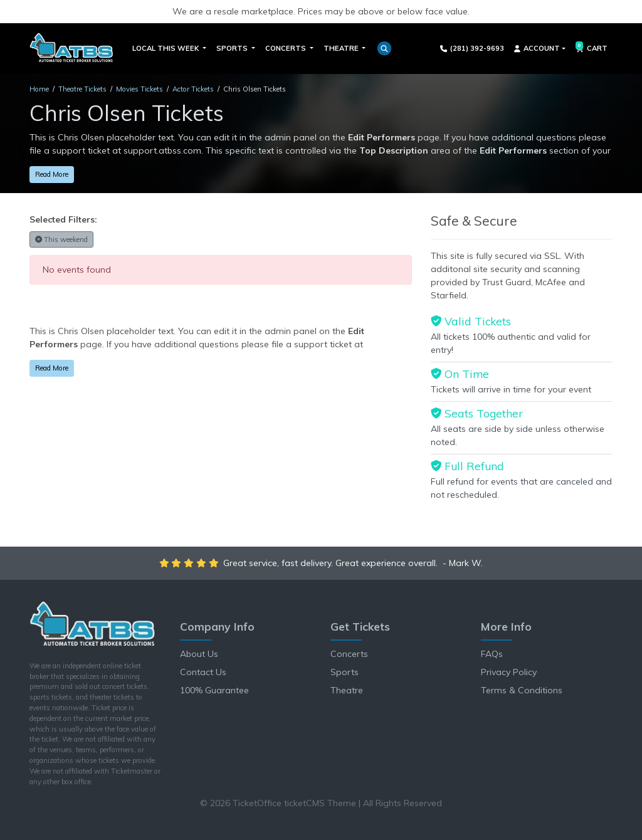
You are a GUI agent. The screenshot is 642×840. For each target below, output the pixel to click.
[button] (384, 48)
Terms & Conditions (522, 690)
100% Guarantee (214, 690)
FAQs (492, 654)
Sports (345, 672)
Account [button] (537, 48)
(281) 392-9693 (472, 48)
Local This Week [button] (166, 48)
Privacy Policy (509, 672)
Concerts (349, 654)
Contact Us (203, 672)
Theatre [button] (342, 48)
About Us (199, 654)
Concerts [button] (287, 48)
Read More (52, 174)
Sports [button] (233, 48)
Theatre (347, 690)
